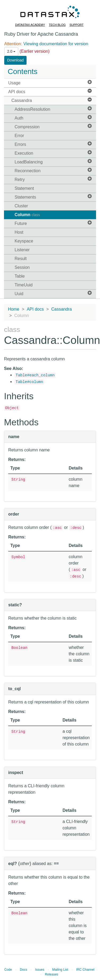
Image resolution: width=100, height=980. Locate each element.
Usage (50, 83)
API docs (50, 91)
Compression (53, 127)
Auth (53, 118)
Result (21, 259)
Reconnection (53, 170)
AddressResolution (53, 109)
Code (8, 970)
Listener (22, 250)
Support (77, 25)
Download (15, 60)
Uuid (53, 293)
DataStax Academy (30, 25)
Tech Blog (57, 25)
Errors (53, 144)
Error (19, 136)
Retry (53, 179)
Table (20, 276)
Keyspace (24, 241)
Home (14, 309)
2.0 (11, 51)
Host (19, 232)
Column (27, 215)
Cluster (21, 206)
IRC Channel (85, 970)
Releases (51, 974)
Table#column (29, 382)
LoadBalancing (53, 162)
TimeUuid (24, 285)
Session (22, 267)
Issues (40, 970)
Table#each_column (35, 375)
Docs (23, 970)
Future (53, 223)
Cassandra (52, 100)
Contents (23, 71)
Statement (24, 188)
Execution (53, 153)
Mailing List (60, 970)
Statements (53, 197)
